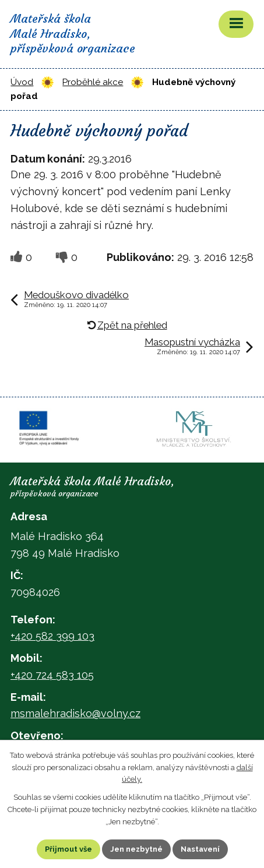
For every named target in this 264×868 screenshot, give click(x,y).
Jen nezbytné (136, 849)
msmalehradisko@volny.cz (75, 713)
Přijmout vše (68, 849)
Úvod (22, 82)
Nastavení (200, 849)
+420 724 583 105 (52, 675)
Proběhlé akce (93, 82)
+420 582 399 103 (52, 636)
